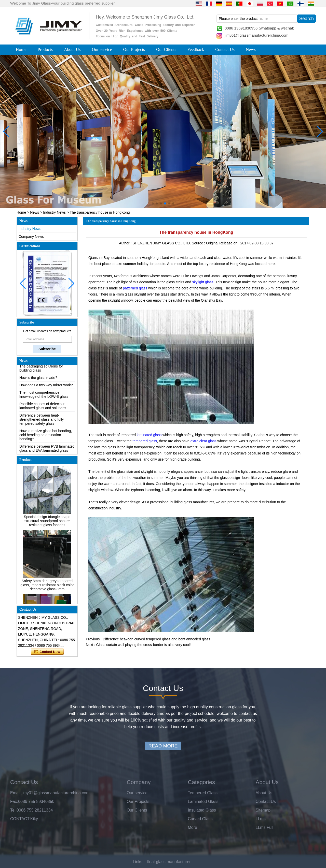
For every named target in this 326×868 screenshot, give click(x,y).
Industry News (54, 212)
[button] (153, 203)
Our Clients (166, 49)
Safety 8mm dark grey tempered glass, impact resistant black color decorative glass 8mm (47, 587)
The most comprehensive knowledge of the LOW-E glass (44, 397)
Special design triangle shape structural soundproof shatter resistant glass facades (47, 523)
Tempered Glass (203, 793)
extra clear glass (203, 441)
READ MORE (163, 746)
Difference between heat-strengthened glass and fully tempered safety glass (42, 422)
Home (21, 49)
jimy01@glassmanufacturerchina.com (256, 35)
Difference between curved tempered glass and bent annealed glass (156, 639)
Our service (102, 49)
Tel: (13, 810)
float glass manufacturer (169, 862)
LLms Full (264, 827)
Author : (126, 243)
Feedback (196, 49)
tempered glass (144, 441)
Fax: (14, 801)
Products (45, 49)
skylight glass (203, 282)
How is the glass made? (38, 380)
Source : (199, 243)
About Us (72, 49)
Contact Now (47, 652)
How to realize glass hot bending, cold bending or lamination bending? (46, 437)
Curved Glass (200, 819)
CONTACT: (20, 819)
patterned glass (135, 288)
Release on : (230, 243)
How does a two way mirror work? (46, 388)
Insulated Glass (202, 810)
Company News (31, 237)
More (193, 827)
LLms (261, 819)
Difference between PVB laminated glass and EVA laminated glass (47, 451)
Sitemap (263, 810)
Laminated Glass (203, 801)
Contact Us (225, 49)
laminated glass (149, 435)
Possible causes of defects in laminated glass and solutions (43, 408)
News (251, 49)
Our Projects (134, 49)
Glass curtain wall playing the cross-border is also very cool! (143, 645)
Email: (16, 793)
